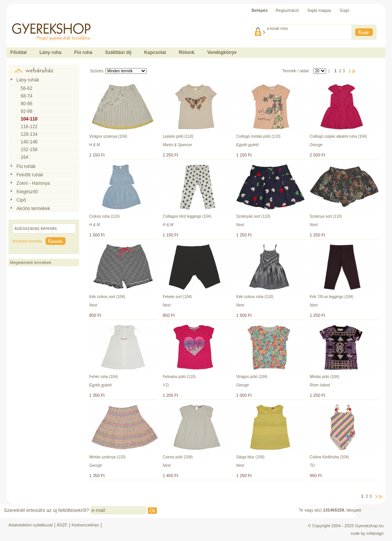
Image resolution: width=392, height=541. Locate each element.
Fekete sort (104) (177, 297)
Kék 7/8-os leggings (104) (332, 297)
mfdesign (375, 533)
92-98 (27, 111)
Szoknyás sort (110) (253, 216)
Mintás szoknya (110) (107, 457)
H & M (95, 145)
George (316, 145)
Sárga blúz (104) (250, 457)
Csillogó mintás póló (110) (258, 136)
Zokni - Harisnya (33, 183)
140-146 (29, 142)
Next (240, 225)
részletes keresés (27, 241)
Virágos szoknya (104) (108, 136)
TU (312, 465)
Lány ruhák (28, 80)
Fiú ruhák (26, 166)
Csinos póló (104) (178, 457)
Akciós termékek (33, 209)
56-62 (27, 88)
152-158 (29, 150)
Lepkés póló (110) (178, 136)
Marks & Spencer (177, 145)
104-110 (29, 119)
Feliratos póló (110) (179, 377)
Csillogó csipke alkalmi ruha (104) (338, 136)
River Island (320, 385)
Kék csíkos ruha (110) (255, 297)
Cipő (21, 200)
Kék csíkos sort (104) (107, 297)
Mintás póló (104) (324, 377)
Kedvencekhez (85, 525)
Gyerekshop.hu (369, 526)
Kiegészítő (27, 192)
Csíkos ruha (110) (104, 216)
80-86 (27, 104)
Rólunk (187, 52)
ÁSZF (62, 525)
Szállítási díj (118, 52)
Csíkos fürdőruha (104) (329, 457)
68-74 (27, 96)
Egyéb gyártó (247, 145)
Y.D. (166, 385)
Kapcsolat (155, 52)
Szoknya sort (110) (326, 216)
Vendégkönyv (222, 52)
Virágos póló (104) (252, 377)
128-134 (29, 134)
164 (24, 157)
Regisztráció (287, 10)
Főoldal (19, 52)
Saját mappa (319, 10)
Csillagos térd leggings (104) (187, 216)
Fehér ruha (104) (104, 377)
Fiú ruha (83, 52)
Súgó (345, 10)
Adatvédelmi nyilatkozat (31, 525)
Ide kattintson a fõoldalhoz (31, 19)
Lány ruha (50, 52)
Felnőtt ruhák (30, 175)
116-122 (29, 127)
